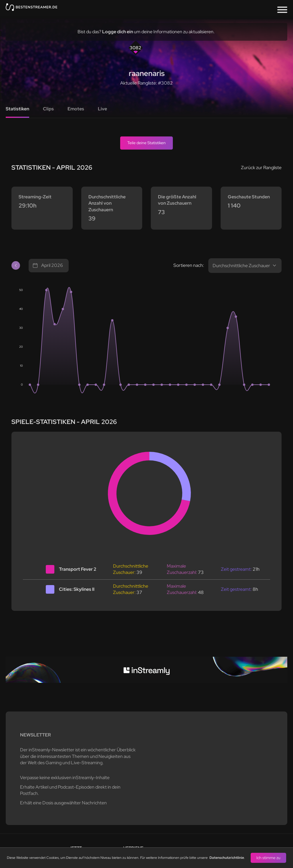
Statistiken (17, 109)
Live (102, 109)
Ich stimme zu (268, 858)
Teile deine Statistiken (146, 143)
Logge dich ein (118, 32)
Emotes (76, 109)
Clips (48, 109)
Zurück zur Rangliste (261, 168)
